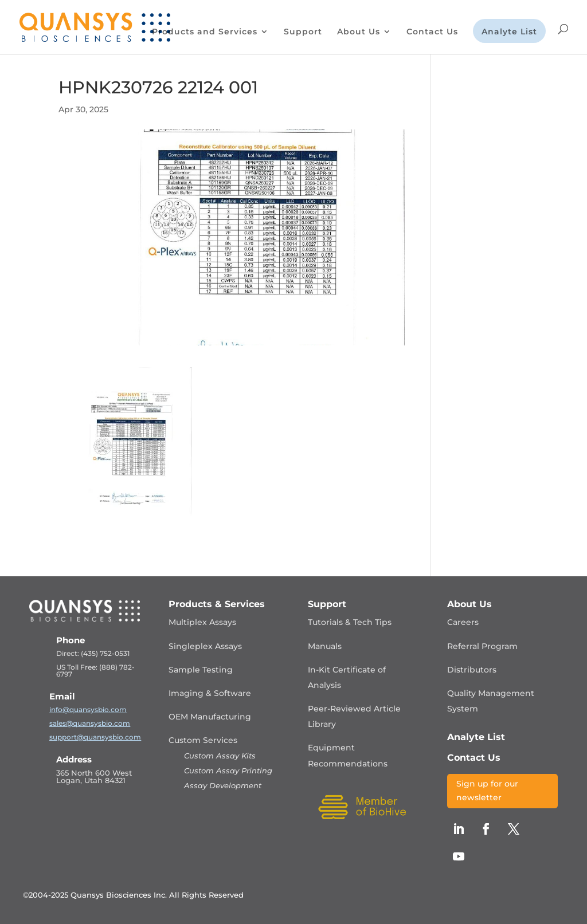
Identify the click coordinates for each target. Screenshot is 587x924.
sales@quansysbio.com (90, 723)
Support (303, 32)
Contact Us (432, 32)
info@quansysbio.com (88, 709)
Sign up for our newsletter (487, 791)
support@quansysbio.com (95, 737)
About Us (359, 32)
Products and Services (205, 32)
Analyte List (509, 32)
